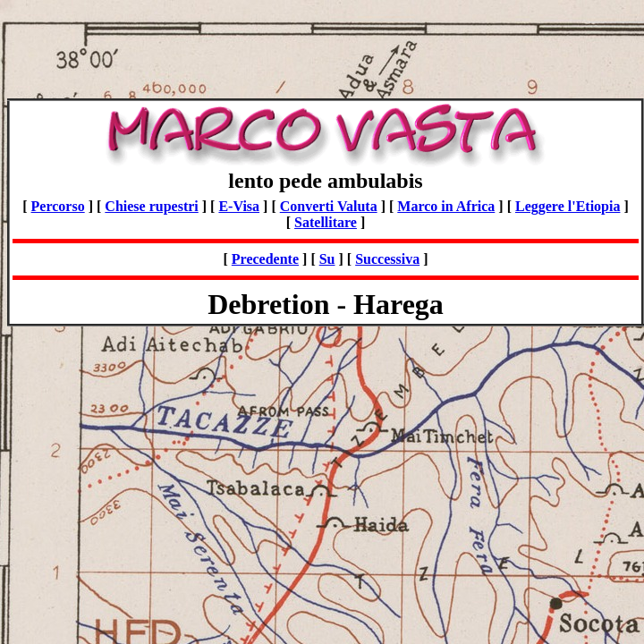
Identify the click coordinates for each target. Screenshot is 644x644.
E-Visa (239, 206)
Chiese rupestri (151, 206)
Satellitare (326, 222)
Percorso (58, 206)
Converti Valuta (329, 206)
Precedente (265, 259)
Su (327, 259)
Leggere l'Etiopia (568, 206)
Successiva (387, 259)
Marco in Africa (446, 206)
